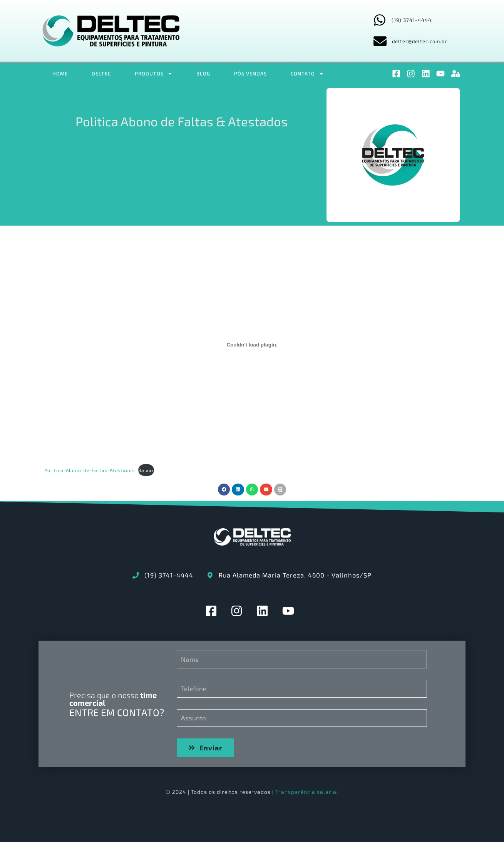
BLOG (203, 74)
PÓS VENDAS (250, 74)
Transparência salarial (307, 792)
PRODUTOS (154, 74)
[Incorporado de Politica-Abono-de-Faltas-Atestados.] (252, 345)
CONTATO (307, 74)
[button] (224, 490)
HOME (60, 74)
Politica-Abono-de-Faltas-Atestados (90, 470)
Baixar (146, 470)
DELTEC (101, 74)
